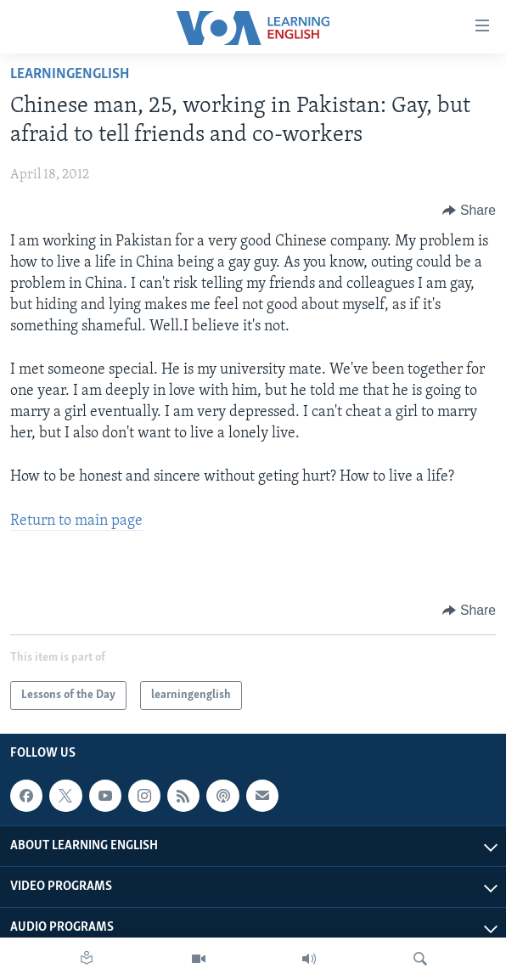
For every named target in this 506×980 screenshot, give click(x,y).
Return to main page (76, 521)
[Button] (469, 211)
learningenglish (70, 74)
